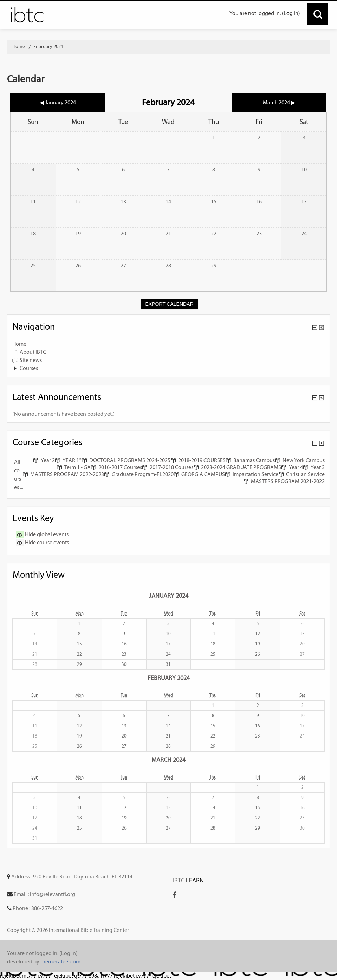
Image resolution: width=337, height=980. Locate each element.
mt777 (29, 976)
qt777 (81, 976)
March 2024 (168, 760)
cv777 (44, 976)
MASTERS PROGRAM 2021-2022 (284, 481)
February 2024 (48, 47)
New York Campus (300, 460)
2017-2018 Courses (168, 467)
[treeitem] (168, 344)
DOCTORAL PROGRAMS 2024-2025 (126, 460)
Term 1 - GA (74, 467)
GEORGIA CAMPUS (199, 474)
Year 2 (44, 460)
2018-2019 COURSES (198, 460)
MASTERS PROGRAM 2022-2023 (63, 474)
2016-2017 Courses (116, 467)
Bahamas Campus (250, 460)
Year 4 (292, 467)
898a (94, 976)
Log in (291, 13)
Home (19, 344)
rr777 (107, 976)
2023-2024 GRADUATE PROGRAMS (237, 467)
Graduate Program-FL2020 (139, 474)
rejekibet (10, 976)
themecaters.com (60, 962)
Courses (29, 368)
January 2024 (169, 595)
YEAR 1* (68, 460)
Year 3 (314, 467)
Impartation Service (252, 474)
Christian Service (302, 474)
